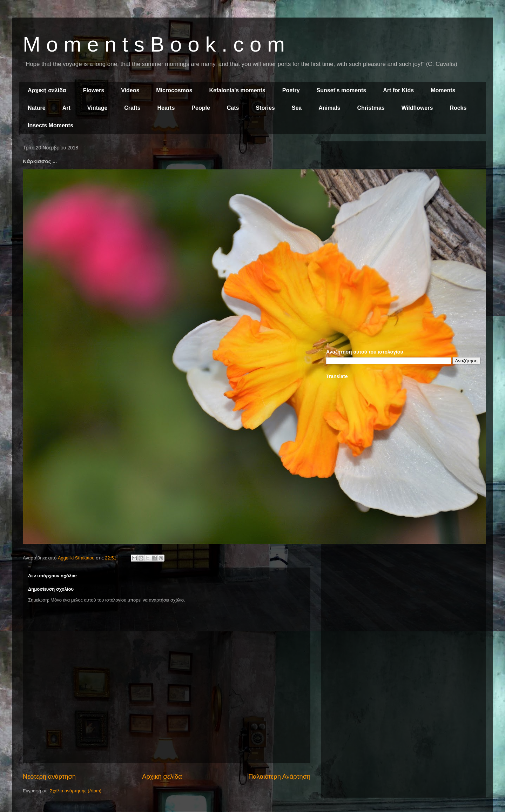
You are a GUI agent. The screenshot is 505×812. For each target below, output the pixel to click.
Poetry (291, 90)
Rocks (458, 108)
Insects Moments (50, 125)
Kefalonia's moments (237, 90)
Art (66, 108)
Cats (233, 108)
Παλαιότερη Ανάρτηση (279, 777)
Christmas (371, 108)
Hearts (166, 108)
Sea (297, 108)
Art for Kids (398, 90)
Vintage (97, 108)
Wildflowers (417, 108)
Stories (265, 108)
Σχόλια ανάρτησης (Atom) (76, 791)
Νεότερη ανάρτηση (49, 777)
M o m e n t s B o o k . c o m (154, 44)
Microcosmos (174, 90)
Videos (130, 90)
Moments (443, 90)
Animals (329, 108)
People (201, 108)
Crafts (132, 108)
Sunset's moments (342, 90)
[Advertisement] (403, 196)
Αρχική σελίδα (47, 90)
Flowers (94, 90)
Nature (37, 108)
